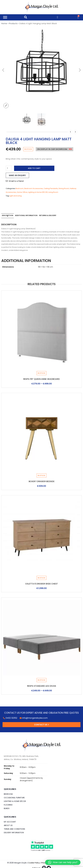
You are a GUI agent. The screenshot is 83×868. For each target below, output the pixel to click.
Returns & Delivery (48, 215)
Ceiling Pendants (51, 188)
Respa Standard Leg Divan (42, 686)
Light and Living (15, 196)
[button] (63, 862)
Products (13, 23)
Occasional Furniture (14, 798)
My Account (10, 822)
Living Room (53, 192)
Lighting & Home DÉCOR (38, 192)
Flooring (8, 805)
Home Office (22, 192)
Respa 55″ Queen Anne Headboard (42, 379)
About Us (8, 825)
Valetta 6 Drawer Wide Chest (42, 584)
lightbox (6, 106)
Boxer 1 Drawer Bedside (42, 481)
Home (4, 23)
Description (8, 215)
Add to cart (34, 168)
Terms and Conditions (14, 829)
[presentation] (3, 70)
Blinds (7, 808)
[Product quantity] (9, 168)
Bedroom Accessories (34, 188)
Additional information (26, 215)
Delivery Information (14, 833)
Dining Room (64, 188)
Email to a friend (16, 181)
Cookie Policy (34, 863)
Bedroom (20, 188)
